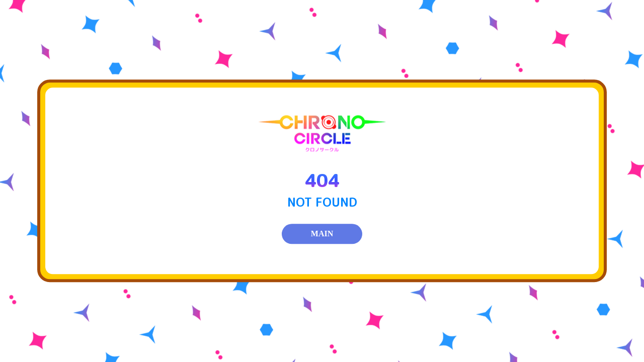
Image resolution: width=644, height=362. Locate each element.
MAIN (322, 234)
